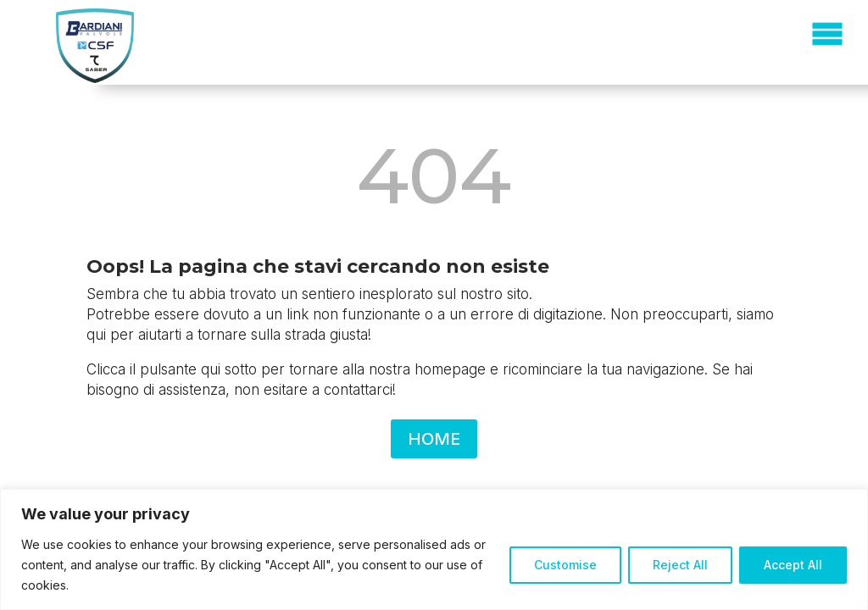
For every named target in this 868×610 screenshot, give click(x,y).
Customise (565, 565)
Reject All (680, 565)
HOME (434, 439)
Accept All (793, 565)
